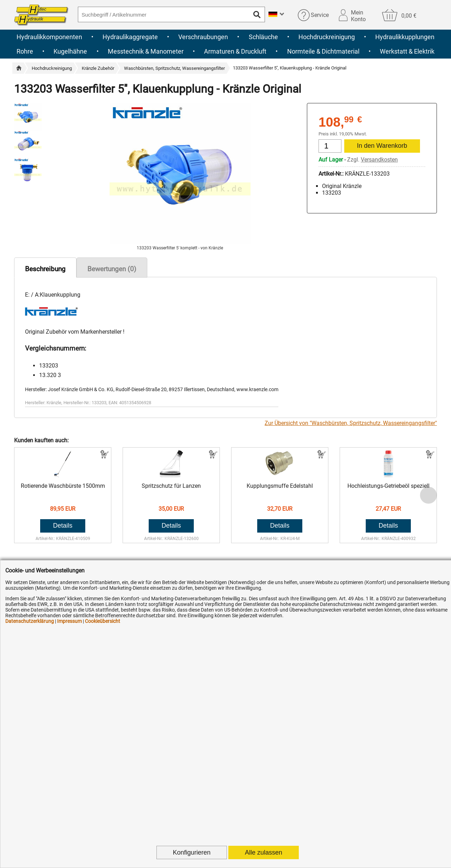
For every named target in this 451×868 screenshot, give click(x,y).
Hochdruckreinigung (327, 37)
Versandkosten (379, 160)
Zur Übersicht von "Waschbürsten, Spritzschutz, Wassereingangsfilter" (351, 423)
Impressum (69, 621)
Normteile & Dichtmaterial (323, 51)
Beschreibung (45, 269)
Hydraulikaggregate (130, 37)
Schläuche (263, 37)
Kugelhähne (70, 51)
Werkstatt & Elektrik (407, 51)
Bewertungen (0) (112, 269)
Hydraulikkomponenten (49, 37)
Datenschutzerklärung (30, 621)
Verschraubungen (203, 37)
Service (320, 15)
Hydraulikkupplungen (405, 37)
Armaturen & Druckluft (235, 51)
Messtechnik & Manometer (146, 51)
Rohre (25, 51)
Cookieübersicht (103, 621)
